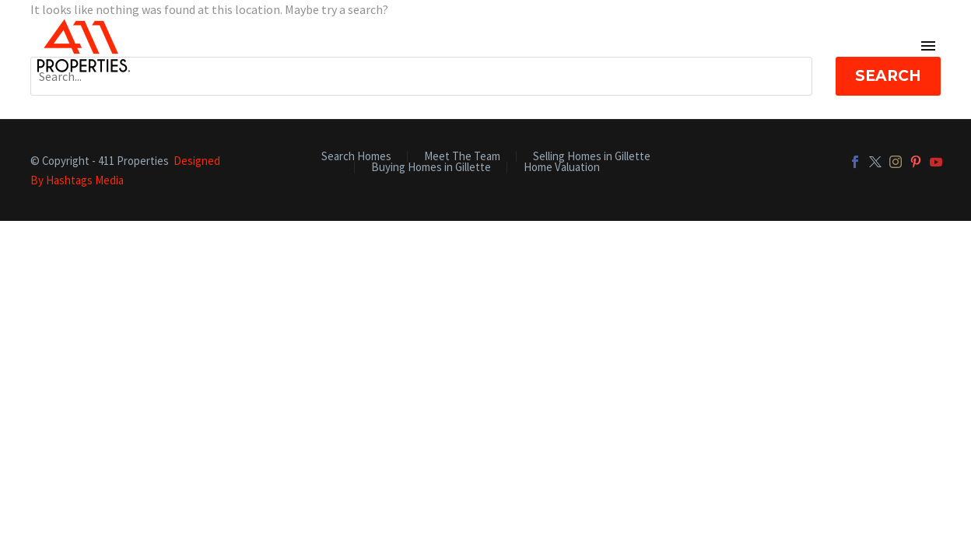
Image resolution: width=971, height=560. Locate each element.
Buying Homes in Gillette (431, 168)
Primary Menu (928, 46)
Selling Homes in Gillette (592, 157)
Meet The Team (462, 157)
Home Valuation (562, 168)
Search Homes (356, 157)
